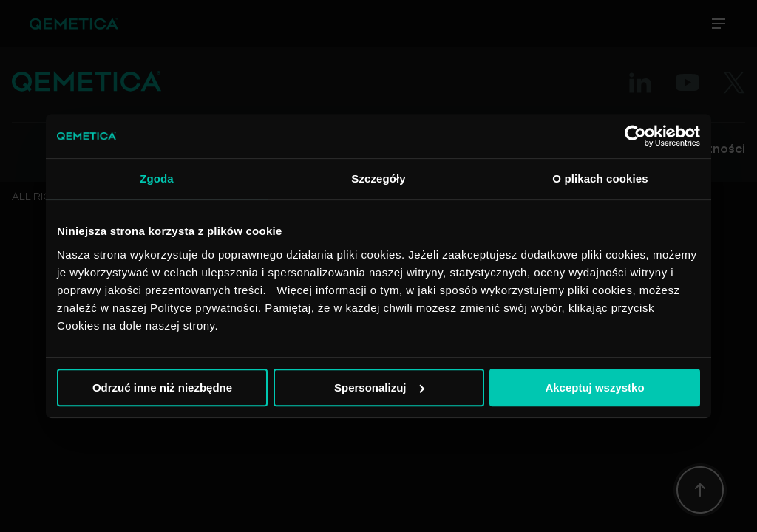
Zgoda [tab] (157, 178)
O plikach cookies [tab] (600, 178)
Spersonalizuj (379, 388)
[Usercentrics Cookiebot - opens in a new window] (635, 136)
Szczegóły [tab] (378, 178)
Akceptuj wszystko (594, 388)
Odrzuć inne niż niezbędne (162, 388)
